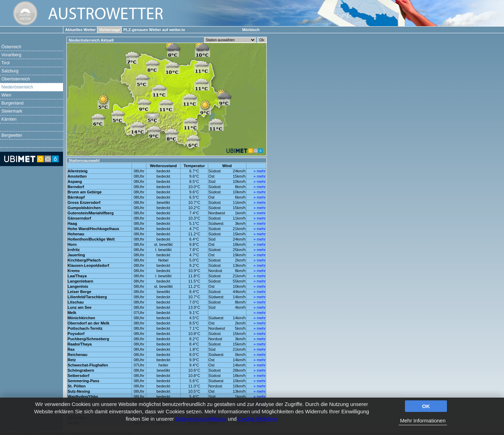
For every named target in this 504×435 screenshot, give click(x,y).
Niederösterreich (17, 87)
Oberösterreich (16, 79)
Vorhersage (110, 30)
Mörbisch (251, 30)
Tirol (5, 63)
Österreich (11, 47)
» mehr (260, 171)
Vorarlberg (11, 55)
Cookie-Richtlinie (258, 419)
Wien (6, 95)
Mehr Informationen (423, 420)
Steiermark (12, 111)
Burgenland (12, 103)
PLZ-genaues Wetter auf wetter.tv (154, 30)
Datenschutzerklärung (201, 419)
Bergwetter (12, 135)
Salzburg (10, 71)
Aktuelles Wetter (80, 30)
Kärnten (9, 119)
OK (426, 406)
